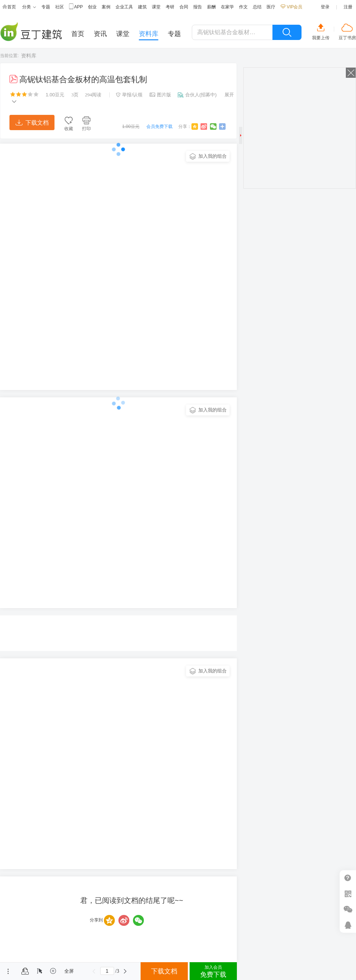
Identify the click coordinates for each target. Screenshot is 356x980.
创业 (92, 7)
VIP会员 (291, 7)
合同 (184, 7)
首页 (9, 7)
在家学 (227, 7)
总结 (257, 7)
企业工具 (124, 7)
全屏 (69, 971)
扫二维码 (348, 894)
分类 (29, 7)
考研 (170, 7)
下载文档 (32, 123)
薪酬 (211, 7)
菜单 (8, 971)
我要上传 (321, 38)
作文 (243, 7)
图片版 (160, 95)
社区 (60, 7)
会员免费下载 (159, 126)
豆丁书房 (347, 38)
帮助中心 (348, 878)
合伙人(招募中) (197, 95)
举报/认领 (129, 95)
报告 (198, 7)
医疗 (271, 7)
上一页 (94, 971)
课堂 (156, 7)
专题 (46, 7)
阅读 (93, 95)
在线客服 (348, 925)
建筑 (142, 7)
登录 (325, 7)
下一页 (125, 971)
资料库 (29, 56)
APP (76, 7)
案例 (106, 7)
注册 (348, 7)
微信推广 (348, 909)
